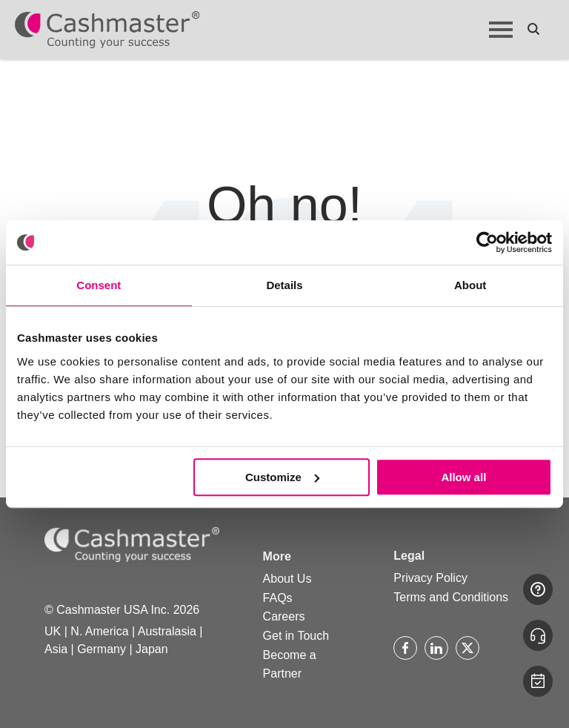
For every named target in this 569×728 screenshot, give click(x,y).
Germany (102, 649)
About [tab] (470, 285)
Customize (282, 477)
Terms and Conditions (451, 597)
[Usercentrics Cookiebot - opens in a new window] (487, 242)
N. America (99, 631)
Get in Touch (296, 636)
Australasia (167, 631)
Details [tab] (284, 285)
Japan (152, 649)
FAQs (278, 598)
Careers (284, 616)
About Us (287, 579)
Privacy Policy (430, 578)
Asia (56, 649)
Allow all (463, 477)
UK (53, 631)
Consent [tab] (99, 285)
